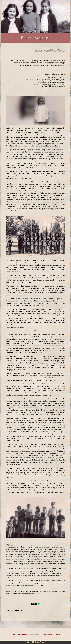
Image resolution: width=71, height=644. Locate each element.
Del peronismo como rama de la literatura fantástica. (48, 65)
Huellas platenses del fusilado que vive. (28, 593)
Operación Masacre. (58, 86)
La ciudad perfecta (18, 635)
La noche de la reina (52, 635)
